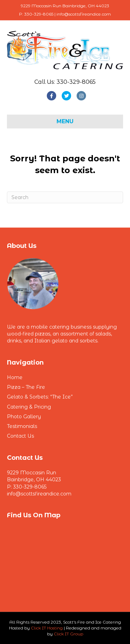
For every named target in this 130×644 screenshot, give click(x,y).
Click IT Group (68, 634)
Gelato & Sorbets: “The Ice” (40, 397)
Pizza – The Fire (26, 387)
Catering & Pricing (29, 407)
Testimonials (22, 426)
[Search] (65, 197)
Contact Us (20, 436)
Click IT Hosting (47, 628)
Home (15, 377)
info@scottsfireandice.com (39, 494)
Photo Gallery (24, 417)
